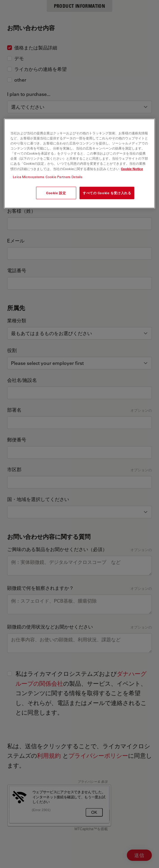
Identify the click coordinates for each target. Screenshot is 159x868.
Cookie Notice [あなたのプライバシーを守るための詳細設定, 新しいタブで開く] (132, 168)
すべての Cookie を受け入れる (107, 193)
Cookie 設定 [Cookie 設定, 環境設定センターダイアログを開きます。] (56, 193)
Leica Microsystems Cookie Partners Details (48, 176)
